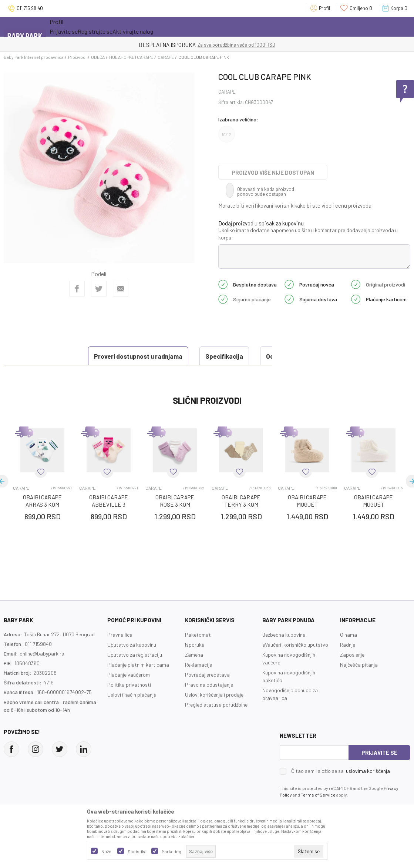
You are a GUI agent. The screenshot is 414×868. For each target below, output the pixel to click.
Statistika (137, 851)
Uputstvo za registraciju (135, 655)
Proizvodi (77, 57)
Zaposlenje (352, 655)
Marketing (171, 851)
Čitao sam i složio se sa (341, 771)
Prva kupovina (225, 27)
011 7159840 (38, 644)
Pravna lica (120, 635)
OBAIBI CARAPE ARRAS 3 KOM (42, 501)
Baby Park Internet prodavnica (34, 57)
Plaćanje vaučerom (129, 675)
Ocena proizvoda (211, 356)
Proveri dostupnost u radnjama (59, 356)
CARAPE (166, 57)
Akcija (114, 27)
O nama (349, 635)
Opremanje (179, 27)
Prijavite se (379, 753)
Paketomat (198, 635)
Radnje (348, 645)
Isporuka (195, 645)
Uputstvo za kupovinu (132, 645)
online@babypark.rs (42, 653)
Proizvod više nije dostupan (273, 172)
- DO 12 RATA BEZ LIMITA (245, 45)
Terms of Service (318, 795)
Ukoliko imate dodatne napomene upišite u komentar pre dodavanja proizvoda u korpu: (308, 234)
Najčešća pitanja (359, 665)
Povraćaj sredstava (207, 675)
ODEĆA (98, 57)
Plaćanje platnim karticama (138, 665)
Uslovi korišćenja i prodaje (214, 695)
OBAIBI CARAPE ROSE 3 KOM (175, 501)
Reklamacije (198, 665)
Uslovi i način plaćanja (132, 695)
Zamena (194, 655)
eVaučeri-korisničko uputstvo (295, 645)
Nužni (107, 851)
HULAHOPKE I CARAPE (131, 57)
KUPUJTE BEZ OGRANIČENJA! (181, 45)
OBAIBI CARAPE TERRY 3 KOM (241, 501)
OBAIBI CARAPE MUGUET (307, 501)
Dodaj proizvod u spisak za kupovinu (261, 223)
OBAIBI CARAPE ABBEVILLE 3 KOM (109, 505)
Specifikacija (145, 356)
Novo (146, 27)
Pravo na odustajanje (209, 685)
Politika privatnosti (129, 685)
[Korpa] (396, 8)
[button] (41, 472)
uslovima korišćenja (368, 771)
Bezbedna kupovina (284, 635)
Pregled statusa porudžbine (216, 705)
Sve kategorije (73, 27)
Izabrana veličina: (238, 119)
